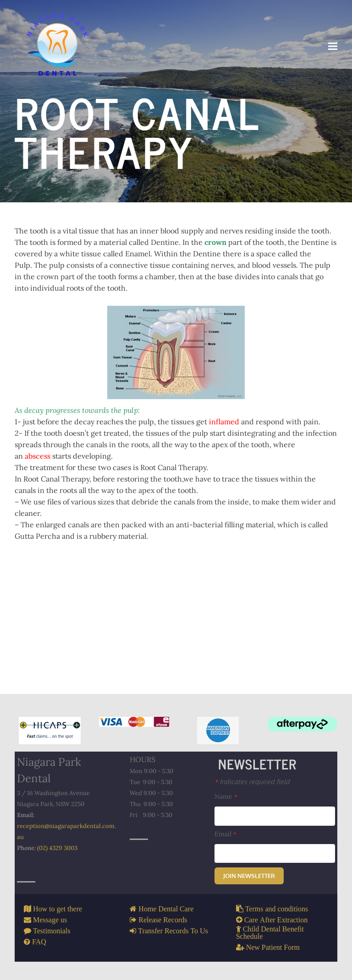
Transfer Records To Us (172, 931)
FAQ (38, 942)
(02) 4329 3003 (57, 848)
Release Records (162, 920)
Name (226, 796)
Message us (49, 920)
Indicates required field (252, 781)
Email (225, 834)
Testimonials (51, 931)
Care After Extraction (275, 920)
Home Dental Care (165, 909)
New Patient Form (272, 947)
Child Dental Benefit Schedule (270, 932)
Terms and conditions (276, 909)
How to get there (57, 909)
